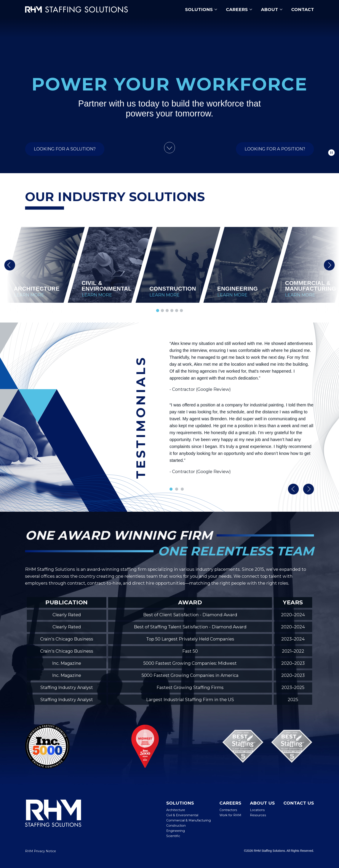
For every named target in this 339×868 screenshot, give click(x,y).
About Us (262, 803)
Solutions (201, 10)
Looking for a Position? (275, 155)
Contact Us (299, 803)
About (272, 10)
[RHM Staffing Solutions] (53, 819)
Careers (239, 10)
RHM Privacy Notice (41, 851)
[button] (10, 271)
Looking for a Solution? (65, 155)
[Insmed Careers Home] (83, 10)
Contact (303, 10)
